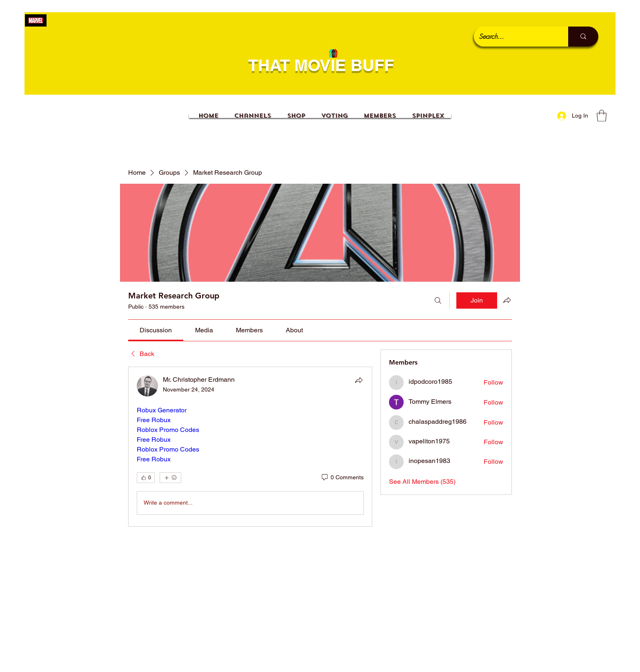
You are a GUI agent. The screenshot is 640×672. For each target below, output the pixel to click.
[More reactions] (170, 478)
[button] (602, 116)
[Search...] (515, 37)
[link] (156, 330)
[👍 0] (146, 478)
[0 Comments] (342, 478)
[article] (250, 447)
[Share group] (507, 300)
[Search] (438, 300)
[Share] (359, 380)
